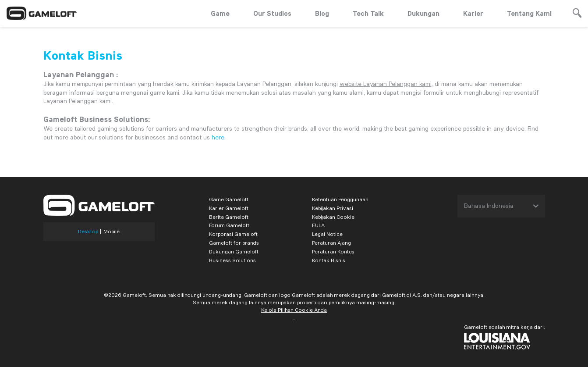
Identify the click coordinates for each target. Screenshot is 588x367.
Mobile (112, 232)
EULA (318, 225)
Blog (322, 13)
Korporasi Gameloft (233, 234)
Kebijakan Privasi (333, 208)
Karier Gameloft (229, 208)
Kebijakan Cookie (333, 217)
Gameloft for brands (234, 243)
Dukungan (423, 13)
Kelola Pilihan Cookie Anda (294, 310)
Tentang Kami (529, 13)
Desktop (88, 232)
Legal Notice (327, 234)
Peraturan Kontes (333, 251)
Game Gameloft (229, 199)
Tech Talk (368, 13)
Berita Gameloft (229, 217)
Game (220, 13)
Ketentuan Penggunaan (340, 199)
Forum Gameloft (229, 225)
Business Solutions (232, 260)
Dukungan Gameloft (234, 251)
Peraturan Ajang (331, 243)
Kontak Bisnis (329, 260)
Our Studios (272, 13)
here (218, 137)
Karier (473, 13)
